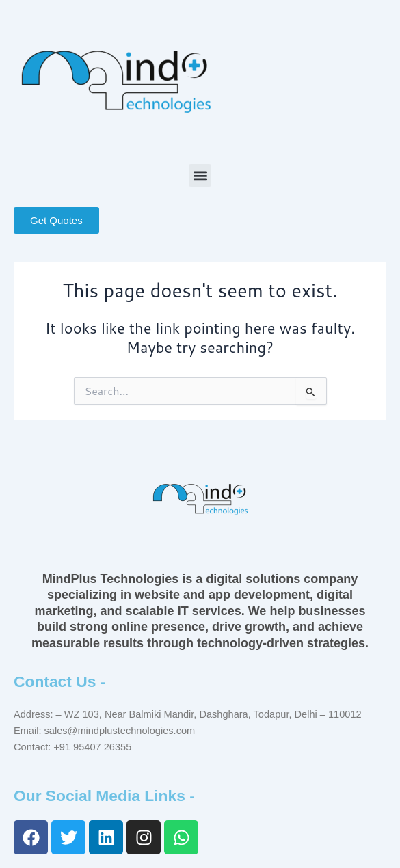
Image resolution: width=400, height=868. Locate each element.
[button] (200, 175)
